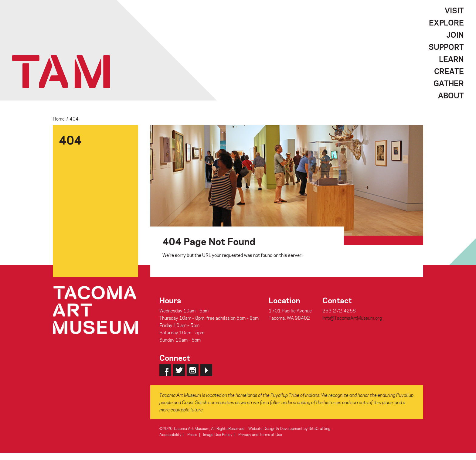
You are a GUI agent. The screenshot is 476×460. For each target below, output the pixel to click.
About (451, 95)
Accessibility (170, 434)
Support (446, 47)
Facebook (165, 370)
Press (192, 434)
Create (449, 71)
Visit (454, 10)
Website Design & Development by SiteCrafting (289, 428)
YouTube (206, 370)
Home (59, 119)
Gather (449, 83)
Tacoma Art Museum (61, 72)
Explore (446, 22)
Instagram (193, 370)
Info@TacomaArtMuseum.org (352, 318)
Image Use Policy (218, 434)
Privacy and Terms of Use (260, 434)
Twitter (179, 370)
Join (455, 35)
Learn (451, 59)
